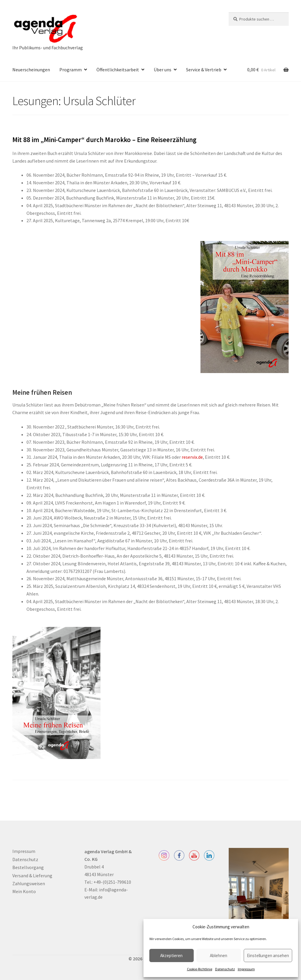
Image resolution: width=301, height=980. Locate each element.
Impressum (246, 969)
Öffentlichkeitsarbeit (118, 70)
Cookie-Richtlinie (200, 969)
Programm (71, 70)
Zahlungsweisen (29, 883)
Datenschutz (225, 969)
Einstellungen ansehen (268, 955)
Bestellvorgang (28, 867)
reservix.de (192, 457)
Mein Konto (24, 891)
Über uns (163, 70)
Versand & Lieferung (32, 876)
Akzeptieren (171, 955)
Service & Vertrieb (204, 70)
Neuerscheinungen (31, 70)
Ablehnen (219, 955)
